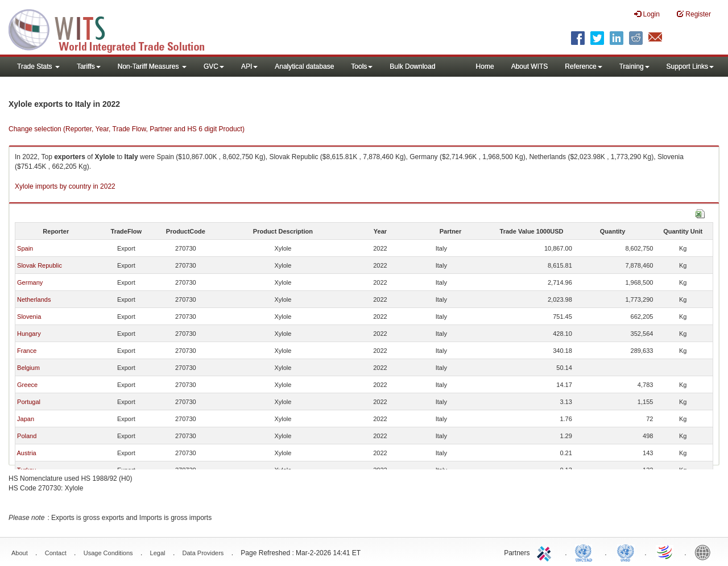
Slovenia (29, 317)
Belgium (28, 368)
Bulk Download (412, 66)
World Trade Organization (665, 552)
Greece (27, 385)
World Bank (705, 552)
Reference (583, 66)
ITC (546, 552)
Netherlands (34, 299)
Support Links (690, 66)
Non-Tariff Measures (152, 66)
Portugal (29, 402)
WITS (114, 28)
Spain (25, 248)
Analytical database (304, 66)
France (27, 351)
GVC (214, 66)
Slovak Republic (40, 265)
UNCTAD (586, 552)
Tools (362, 66)
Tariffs (89, 66)
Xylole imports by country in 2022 (65, 186)
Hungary (29, 334)
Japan (26, 419)
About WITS (530, 66)
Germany (30, 282)
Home (485, 66)
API (249, 66)
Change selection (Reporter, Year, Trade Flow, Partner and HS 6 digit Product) (127, 129)
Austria (26, 453)
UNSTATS (626, 552)
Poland (27, 436)
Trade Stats (38, 66)
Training (634, 66)
